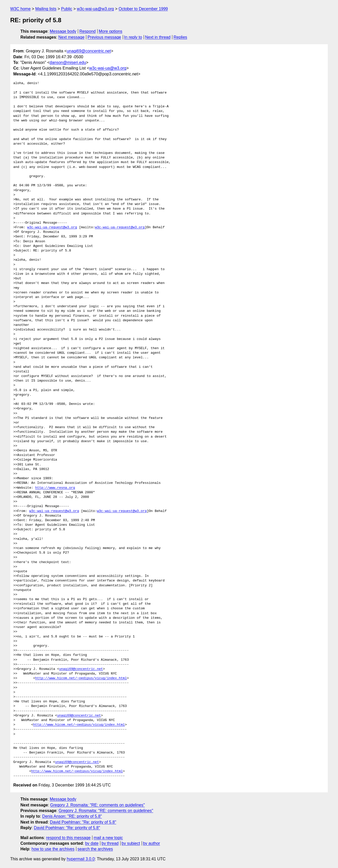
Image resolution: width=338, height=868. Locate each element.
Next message (71, 37)
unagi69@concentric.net (89, 51)
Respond (88, 31)
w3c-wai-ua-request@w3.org (52, 227)
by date (92, 843)
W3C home (20, 9)
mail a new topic (108, 838)
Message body (63, 31)
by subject (131, 843)
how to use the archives (53, 849)
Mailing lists (46, 9)
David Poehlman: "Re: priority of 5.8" (83, 822)
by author (152, 843)
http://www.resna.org (55, 488)
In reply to (133, 37)
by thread (110, 843)
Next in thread (158, 37)
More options (111, 31)
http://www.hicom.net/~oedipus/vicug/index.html (81, 678)
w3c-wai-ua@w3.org (95, 9)
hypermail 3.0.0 (81, 859)
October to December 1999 (143, 9)
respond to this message (68, 838)
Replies (180, 37)
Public (67, 9)
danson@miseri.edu (68, 62)
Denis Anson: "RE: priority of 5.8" (72, 816)
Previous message (104, 37)
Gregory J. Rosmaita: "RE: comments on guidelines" (98, 805)
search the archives (95, 849)
